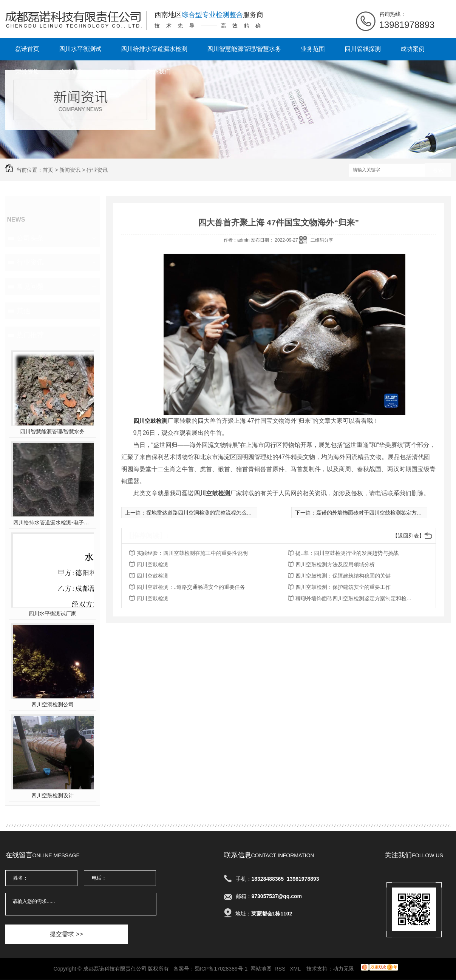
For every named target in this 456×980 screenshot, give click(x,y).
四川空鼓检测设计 (53, 795)
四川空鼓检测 (153, 564)
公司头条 (30, 238)
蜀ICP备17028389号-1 (221, 969)
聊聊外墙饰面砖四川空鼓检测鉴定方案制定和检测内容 (356, 598)
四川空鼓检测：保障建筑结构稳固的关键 (343, 576)
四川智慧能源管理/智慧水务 (244, 49)
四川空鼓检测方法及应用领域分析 (335, 564)
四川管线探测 (363, 49)
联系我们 (159, 72)
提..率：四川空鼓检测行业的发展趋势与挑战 (347, 553)
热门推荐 (30, 335)
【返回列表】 (408, 536)
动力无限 (343, 969)
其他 (23, 311)
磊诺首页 (27, 49)
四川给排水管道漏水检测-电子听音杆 (52, 522)
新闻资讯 (115, 72)
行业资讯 (97, 170)
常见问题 (30, 287)
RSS (281, 969)
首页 (48, 170)
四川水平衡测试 (80, 49)
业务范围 (313, 49)
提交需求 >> (66, 934)
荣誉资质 (27, 72)
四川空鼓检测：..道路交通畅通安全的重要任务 (191, 587)
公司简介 (71, 72)
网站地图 (261, 969)
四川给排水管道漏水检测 (154, 49)
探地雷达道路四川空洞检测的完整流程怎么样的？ (204, 513)
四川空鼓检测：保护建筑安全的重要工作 (343, 587)
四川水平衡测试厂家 (53, 613)
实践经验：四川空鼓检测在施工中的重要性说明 (192, 553)
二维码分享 (322, 240)
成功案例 (413, 49)
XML (296, 969)
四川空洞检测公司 (53, 704)
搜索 (438, 170)
